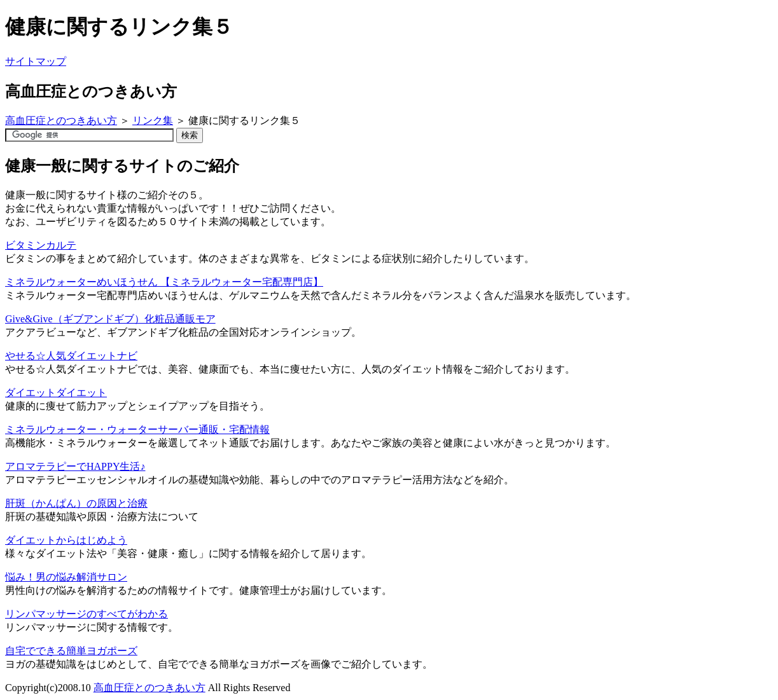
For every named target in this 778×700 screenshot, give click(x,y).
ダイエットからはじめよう (66, 540)
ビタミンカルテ (41, 245)
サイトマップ (36, 61)
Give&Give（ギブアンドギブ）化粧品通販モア (110, 319)
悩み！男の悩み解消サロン (66, 577)
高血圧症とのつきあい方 (61, 120)
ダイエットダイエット (56, 393)
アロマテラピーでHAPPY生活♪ (75, 466)
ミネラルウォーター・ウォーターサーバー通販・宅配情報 (137, 429)
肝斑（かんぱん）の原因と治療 (76, 503)
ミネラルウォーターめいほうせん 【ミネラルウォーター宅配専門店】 (164, 282)
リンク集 (153, 120)
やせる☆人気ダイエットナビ (71, 356)
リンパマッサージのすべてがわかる (87, 614)
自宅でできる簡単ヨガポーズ (71, 651)
